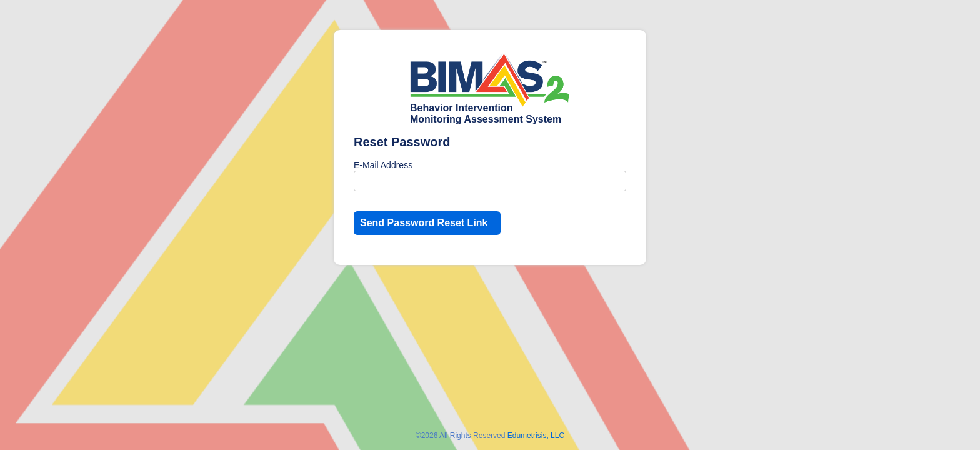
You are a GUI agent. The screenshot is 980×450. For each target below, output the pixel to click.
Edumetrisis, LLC (536, 436)
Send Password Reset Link (424, 223)
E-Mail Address (383, 165)
